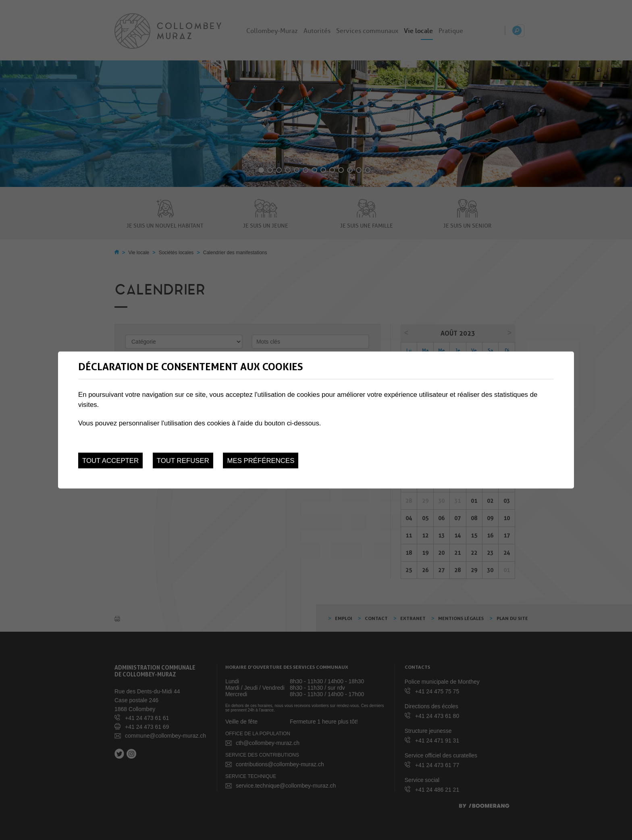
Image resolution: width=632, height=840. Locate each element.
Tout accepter (110, 461)
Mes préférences (261, 461)
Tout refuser (183, 461)
